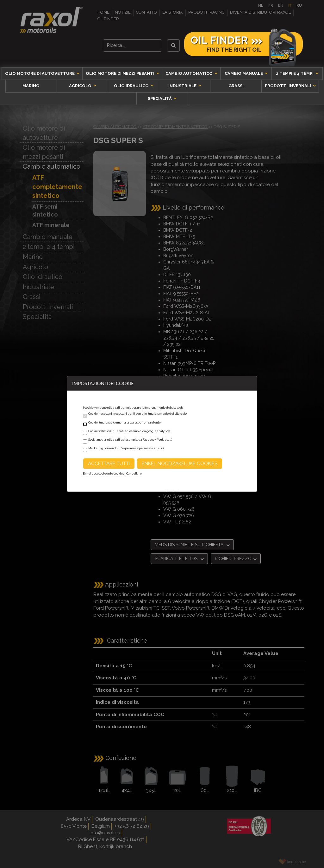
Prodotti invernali (288, 86)
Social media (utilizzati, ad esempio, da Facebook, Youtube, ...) (130, 440)
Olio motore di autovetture (40, 73)
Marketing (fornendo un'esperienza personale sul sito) (126, 448)
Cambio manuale (244, 73)
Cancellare (134, 474)
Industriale (183, 86)
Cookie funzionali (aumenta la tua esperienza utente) (125, 423)
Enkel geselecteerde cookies (103, 474)
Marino (31, 86)
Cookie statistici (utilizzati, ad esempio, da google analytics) (129, 431)
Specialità (160, 98)
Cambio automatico (190, 73)
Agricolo (81, 86)
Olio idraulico (132, 86)
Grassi (236, 86)
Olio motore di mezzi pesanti (121, 73)
